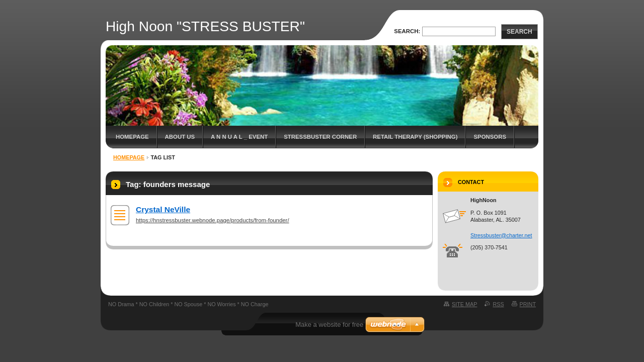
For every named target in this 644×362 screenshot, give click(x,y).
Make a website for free (329, 325)
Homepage (132, 137)
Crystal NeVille (163, 209)
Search (519, 32)
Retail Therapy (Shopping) (415, 137)
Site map (464, 304)
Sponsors (490, 137)
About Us (180, 137)
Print (528, 304)
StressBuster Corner (320, 137)
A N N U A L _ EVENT (239, 137)
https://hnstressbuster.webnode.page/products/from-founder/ (213, 220)
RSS (498, 304)
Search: (407, 31)
